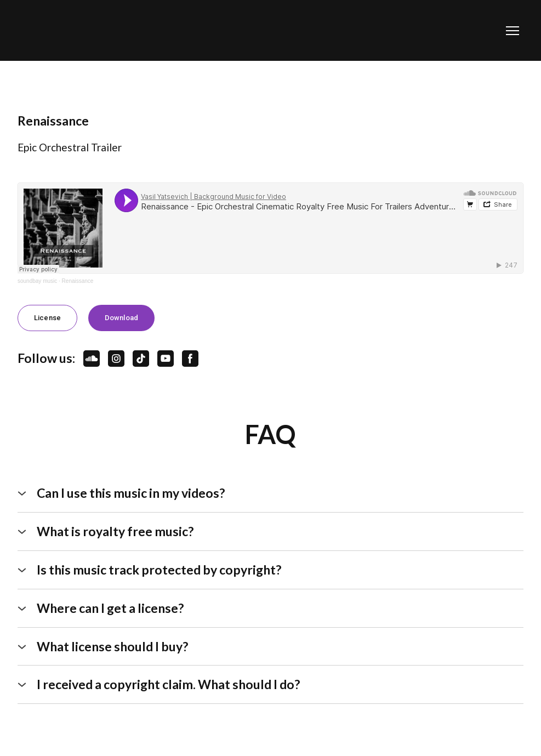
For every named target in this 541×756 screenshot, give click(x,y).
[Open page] (67, 30)
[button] (47, 318)
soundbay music (37, 281)
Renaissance (78, 281)
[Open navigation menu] (512, 31)
